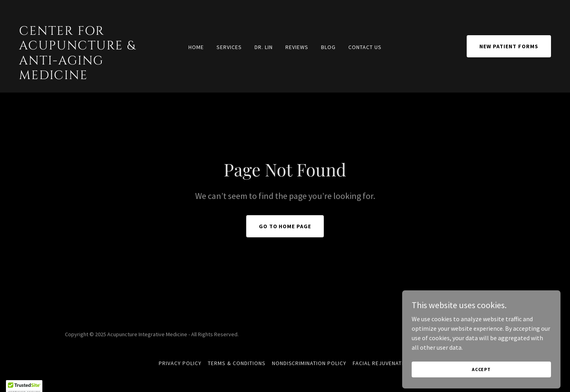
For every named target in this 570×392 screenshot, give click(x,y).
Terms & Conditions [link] (237, 363)
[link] (90, 77)
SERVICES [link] (229, 47)
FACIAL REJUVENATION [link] (382, 363)
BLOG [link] (328, 47)
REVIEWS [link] (297, 47)
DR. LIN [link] (264, 47)
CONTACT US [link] (365, 47)
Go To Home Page (285, 226)
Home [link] (196, 47)
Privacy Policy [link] (180, 363)
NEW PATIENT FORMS (509, 46)
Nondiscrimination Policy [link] (309, 363)
